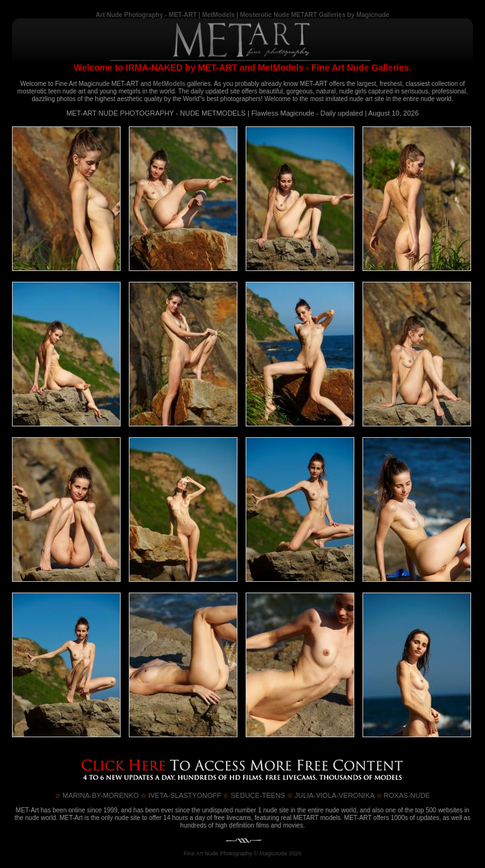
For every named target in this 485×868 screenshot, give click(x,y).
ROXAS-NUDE (403, 795)
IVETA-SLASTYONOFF (181, 795)
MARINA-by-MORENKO (97, 795)
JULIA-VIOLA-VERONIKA (331, 795)
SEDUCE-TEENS (254, 795)
